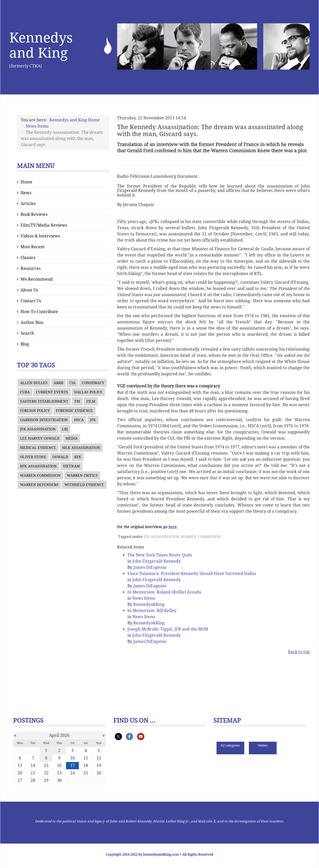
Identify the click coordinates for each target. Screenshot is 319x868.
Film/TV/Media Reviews (44, 225)
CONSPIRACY (93, 383)
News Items (37, 126)
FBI (77, 401)
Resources (31, 268)
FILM (91, 401)
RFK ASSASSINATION (38, 466)
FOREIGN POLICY (35, 411)
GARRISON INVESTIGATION (44, 420)
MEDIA (72, 438)
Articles (28, 204)
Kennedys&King (149, 604)
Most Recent (33, 247)
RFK (78, 457)
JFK (93, 420)
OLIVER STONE (33, 457)
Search (27, 333)
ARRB (58, 383)
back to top (299, 652)
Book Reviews (34, 214)
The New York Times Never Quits (160, 555)
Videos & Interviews (40, 236)
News (26, 193)
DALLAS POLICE (88, 392)
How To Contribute (39, 312)
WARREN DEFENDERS (39, 485)
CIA (72, 383)
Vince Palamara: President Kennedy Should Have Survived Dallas (192, 574)
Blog (25, 344)
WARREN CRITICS (82, 475)
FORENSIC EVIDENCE (74, 411)
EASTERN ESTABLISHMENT (44, 401)
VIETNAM (71, 466)
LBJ (65, 429)
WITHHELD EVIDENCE (84, 485)
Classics (28, 258)
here (173, 527)
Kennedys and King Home (75, 120)
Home (26, 182)
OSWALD (60, 457)
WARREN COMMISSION (40, 475)
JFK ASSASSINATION (38, 429)
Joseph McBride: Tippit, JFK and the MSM (168, 629)
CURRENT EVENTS (52, 392)
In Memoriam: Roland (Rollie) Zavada (164, 592)
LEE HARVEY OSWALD (40, 438)
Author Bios (32, 322)
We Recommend (37, 279)
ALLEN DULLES (34, 383)
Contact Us (31, 301)
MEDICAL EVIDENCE (38, 448)
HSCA (79, 420)
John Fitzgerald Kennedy (157, 561)
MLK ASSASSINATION (81, 448)
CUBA (25, 392)
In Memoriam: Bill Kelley (152, 611)
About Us (29, 290)
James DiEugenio (150, 567)
